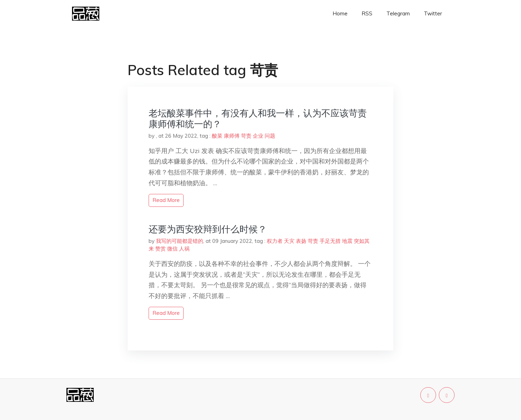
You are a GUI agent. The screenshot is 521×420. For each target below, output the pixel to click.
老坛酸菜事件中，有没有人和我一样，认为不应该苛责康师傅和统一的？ (258, 118)
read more (166, 200)
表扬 (301, 241)
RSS (367, 13)
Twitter (433, 13)
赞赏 (160, 249)
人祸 (184, 249)
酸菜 (217, 136)
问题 (270, 136)
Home (340, 13)
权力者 (275, 241)
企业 (258, 136)
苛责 (246, 136)
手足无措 (330, 241)
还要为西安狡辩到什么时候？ (208, 229)
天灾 (289, 241)
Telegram (398, 13)
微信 (172, 249)
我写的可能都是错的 (180, 241)
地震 (347, 241)
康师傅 (232, 136)
